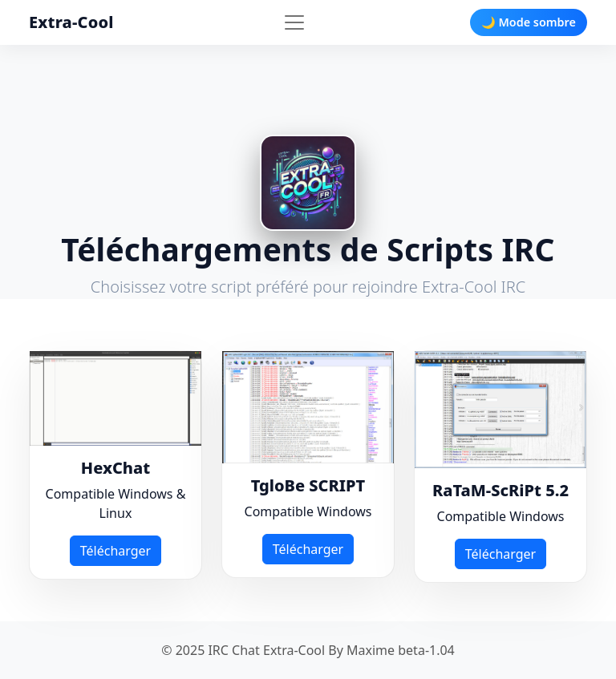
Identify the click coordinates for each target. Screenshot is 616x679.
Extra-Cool (71, 22)
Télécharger (115, 551)
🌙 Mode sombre (529, 22)
